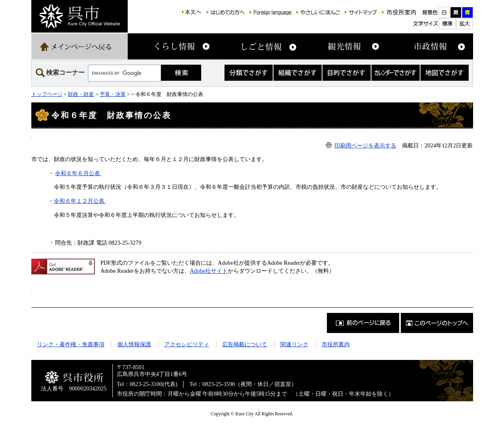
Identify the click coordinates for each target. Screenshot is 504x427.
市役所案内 (336, 344)
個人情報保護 (134, 344)
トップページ (47, 94)
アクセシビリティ (187, 344)
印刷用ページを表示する (365, 145)
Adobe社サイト (209, 271)
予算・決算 (113, 94)
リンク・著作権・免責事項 (71, 344)
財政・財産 (81, 94)
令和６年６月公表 (78, 173)
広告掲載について (245, 344)
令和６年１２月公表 (80, 201)
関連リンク (294, 344)
